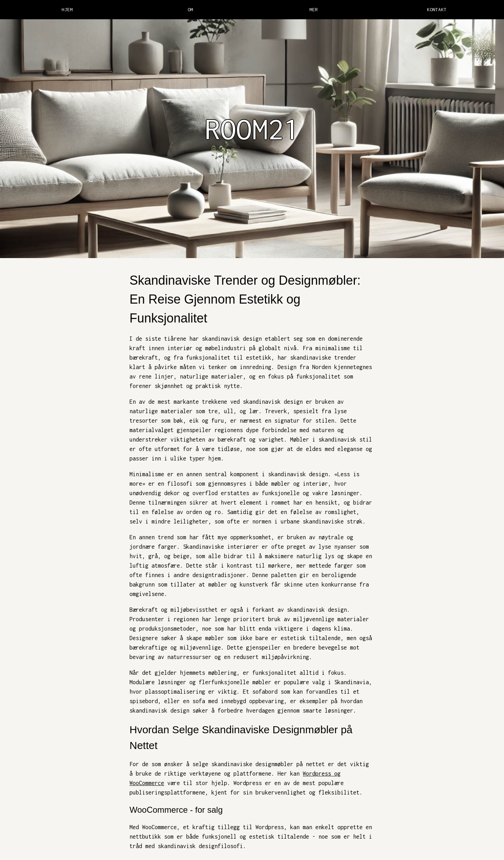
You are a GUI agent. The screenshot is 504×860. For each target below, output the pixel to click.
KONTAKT (437, 9)
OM (190, 9)
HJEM (67, 9)
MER (314, 9)
